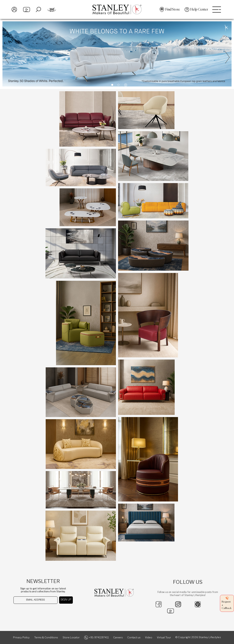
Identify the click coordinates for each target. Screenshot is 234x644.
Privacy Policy (21, 637)
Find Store (173, 10)
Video (149, 637)
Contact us (134, 637)
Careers (118, 637)
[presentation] (34, 611)
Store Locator (71, 637)
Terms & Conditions (46, 637)
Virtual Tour (164, 637)
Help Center (199, 10)
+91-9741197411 (99, 637)
